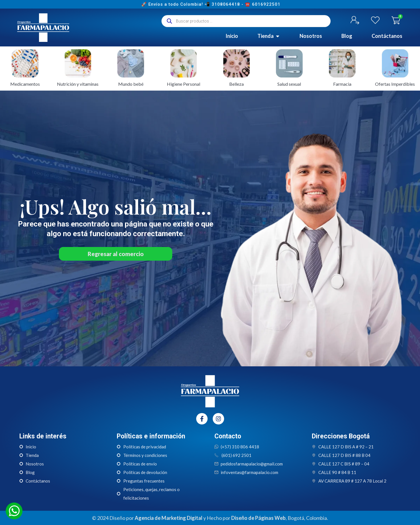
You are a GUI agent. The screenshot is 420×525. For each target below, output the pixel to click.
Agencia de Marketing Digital (169, 518)
